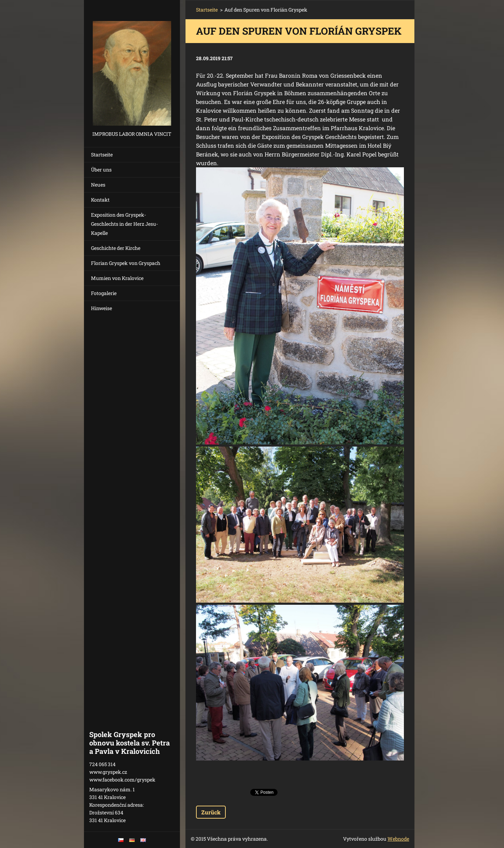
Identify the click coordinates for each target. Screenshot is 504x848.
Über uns (101, 170)
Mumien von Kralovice (117, 278)
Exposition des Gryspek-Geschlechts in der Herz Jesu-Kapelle (124, 224)
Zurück (211, 812)
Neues (98, 185)
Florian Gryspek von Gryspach (126, 263)
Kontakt (100, 200)
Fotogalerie (104, 293)
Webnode (398, 839)
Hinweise (101, 308)
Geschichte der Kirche (116, 248)
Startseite (102, 155)
